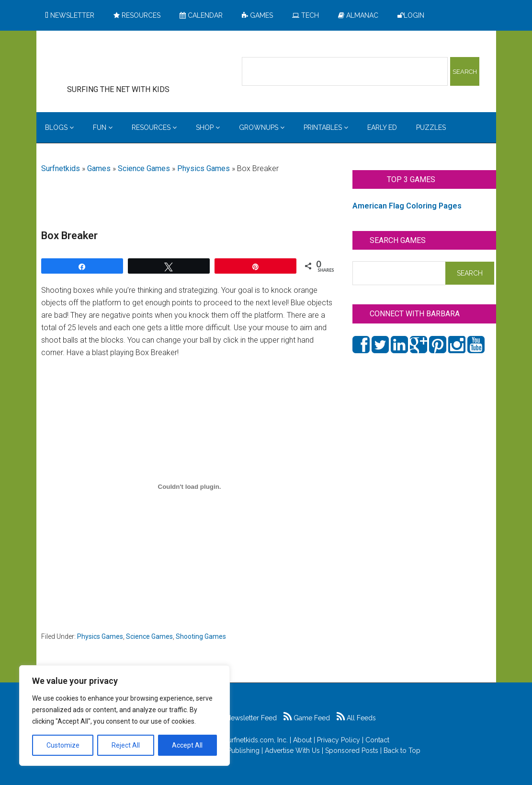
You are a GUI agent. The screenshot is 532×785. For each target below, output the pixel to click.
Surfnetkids (61, 168)
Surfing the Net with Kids (133, 62)
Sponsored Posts (352, 750)
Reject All (126, 745)
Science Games (144, 168)
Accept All (187, 745)
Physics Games (204, 168)
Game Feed (307, 718)
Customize (63, 745)
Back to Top (402, 750)
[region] (125, 716)
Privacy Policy (339, 740)
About (302, 740)
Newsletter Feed (246, 718)
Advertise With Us (292, 750)
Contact (377, 740)
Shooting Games (201, 636)
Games (99, 168)
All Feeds (356, 718)
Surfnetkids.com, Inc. (256, 740)
